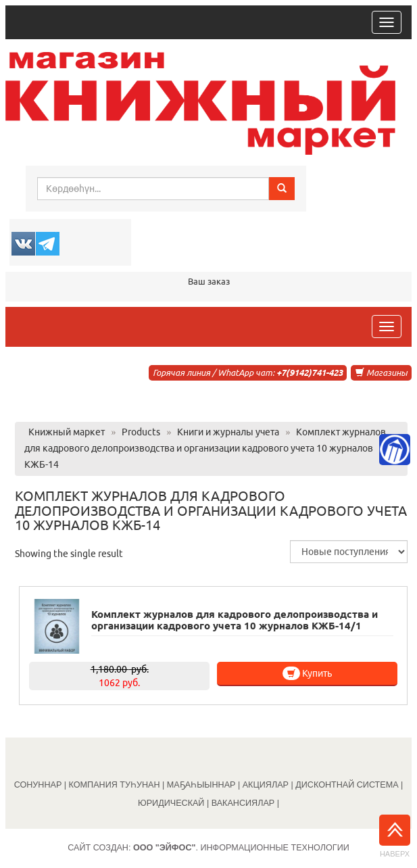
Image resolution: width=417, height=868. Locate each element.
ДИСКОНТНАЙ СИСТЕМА (347, 785)
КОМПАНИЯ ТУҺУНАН (115, 785)
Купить (307, 673)
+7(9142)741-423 (310, 372)
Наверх (395, 836)
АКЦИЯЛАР (266, 785)
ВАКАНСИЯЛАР (243, 803)
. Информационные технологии (241, 848)
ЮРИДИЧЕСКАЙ (171, 803)
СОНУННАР (38, 785)
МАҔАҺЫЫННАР (201, 785)
